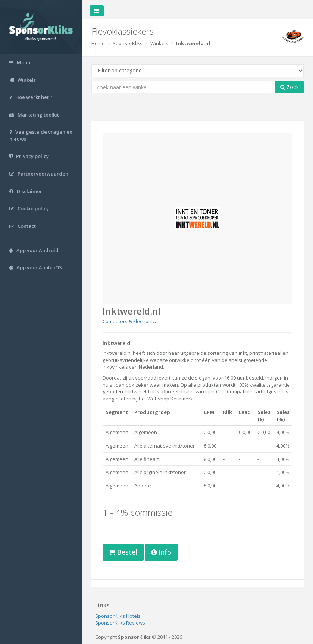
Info (161, 552)
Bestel (123, 552)
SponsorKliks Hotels (118, 616)
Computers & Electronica (130, 321)
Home (98, 43)
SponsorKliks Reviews (120, 623)
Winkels (159, 43)
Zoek (289, 87)
